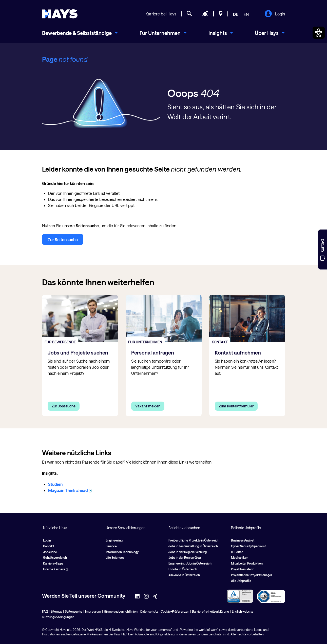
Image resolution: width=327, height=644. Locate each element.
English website (243, 611)
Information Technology (122, 552)
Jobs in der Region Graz (185, 557)
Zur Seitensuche (63, 240)
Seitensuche (74, 611)
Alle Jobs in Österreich (184, 575)
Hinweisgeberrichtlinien (121, 611)
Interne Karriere (56, 569)
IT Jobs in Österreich (183, 569)
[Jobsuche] (189, 14)
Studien (55, 484)
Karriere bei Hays (161, 14)
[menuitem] (80, 33)
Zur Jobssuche (64, 406)
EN (246, 14)
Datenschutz (149, 611)
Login (275, 14)
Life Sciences (115, 557)
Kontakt (49, 546)
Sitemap (56, 611)
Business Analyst (243, 540)
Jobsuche (50, 552)
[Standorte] (221, 14)
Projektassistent (242, 569)
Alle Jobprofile (241, 581)
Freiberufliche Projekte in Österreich (194, 540)
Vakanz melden (148, 406)
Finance (111, 546)
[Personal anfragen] (205, 14)
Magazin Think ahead (70, 490)
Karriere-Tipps (53, 563)
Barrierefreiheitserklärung (210, 611)
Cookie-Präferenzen (175, 611)
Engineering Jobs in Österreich (190, 563)
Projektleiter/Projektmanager (252, 575)
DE (236, 14)
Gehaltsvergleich (55, 557)
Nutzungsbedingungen (58, 617)
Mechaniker (239, 557)
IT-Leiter (237, 552)
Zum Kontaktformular (236, 406)
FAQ (45, 611)
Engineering (114, 540)
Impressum (93, 611)
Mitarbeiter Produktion (247, 563)
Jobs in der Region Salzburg (188, 552)
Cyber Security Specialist (248, 546)
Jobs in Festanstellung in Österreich (193, 546)
